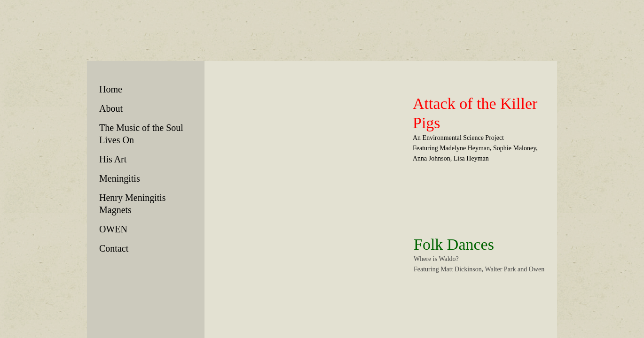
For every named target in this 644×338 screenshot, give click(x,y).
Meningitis (120, 178)
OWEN (113, 229)
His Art (113, 159)
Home (111, 89)
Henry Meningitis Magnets (133, 204)
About (111, 108)
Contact (114, 248)
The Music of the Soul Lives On (141, 134)
